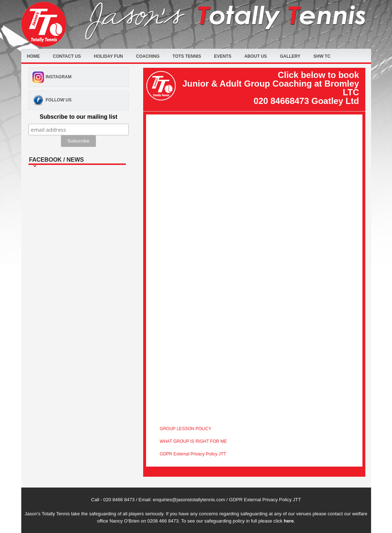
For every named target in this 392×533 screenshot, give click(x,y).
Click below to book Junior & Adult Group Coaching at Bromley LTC (271, 88)
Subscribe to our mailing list (78, 117)
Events (223, 56)
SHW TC (322, 56)
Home (34, 56)
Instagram (59, 77)
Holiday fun (108, 56)
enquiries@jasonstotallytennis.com (189, 500)
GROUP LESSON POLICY (186, 429)
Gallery (290, 56)
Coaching (148, 56)
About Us (256, 56)
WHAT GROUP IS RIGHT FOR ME (193, 441)
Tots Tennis (187, 56)
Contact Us (67, 56)
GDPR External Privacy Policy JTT (193, 454)
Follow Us (59, 100)
